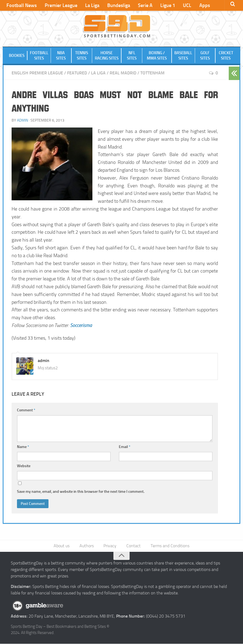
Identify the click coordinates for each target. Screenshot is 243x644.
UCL (185, 5)
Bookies (17, 56)
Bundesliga (118, 5)
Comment (26, 410)
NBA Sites (61, 56)
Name (23, 447)
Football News (22, 5)
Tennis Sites (82, 56)
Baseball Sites (183, 56)
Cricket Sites (226, 56)
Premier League (60, 5)
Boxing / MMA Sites (157, 56)
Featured (77, 73)
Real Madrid (123, 73)
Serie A (144, 5)
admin (22, 120)
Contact (133, 546)
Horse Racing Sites (107, 56)
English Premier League (37, 73)
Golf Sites (205, 56)
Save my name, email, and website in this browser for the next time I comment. (81, 492)
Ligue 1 (166, 5)
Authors (87, 546)
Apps (202, 5)
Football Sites (39, 56)
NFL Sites (132, 56)
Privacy (110, 546)
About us (62, 546)
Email (125, 447)
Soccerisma (81, 325)
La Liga (91, 5)
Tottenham (152, 73)
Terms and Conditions (170, 546)
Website (24, 466)
